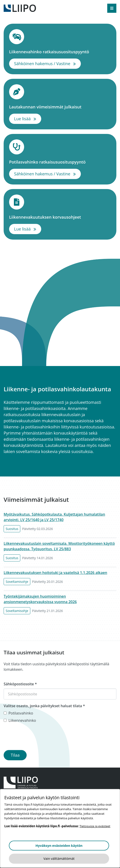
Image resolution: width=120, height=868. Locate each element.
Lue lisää (28, 118)
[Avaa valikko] (112, 8)
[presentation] (38, 737)
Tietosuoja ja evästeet (95, 826)
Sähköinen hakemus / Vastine (47, 63)
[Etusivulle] (20, 8)
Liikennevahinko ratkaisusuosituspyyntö (60, 52)
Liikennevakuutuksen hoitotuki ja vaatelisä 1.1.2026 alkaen (55, 573)
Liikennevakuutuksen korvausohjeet (60, 217)
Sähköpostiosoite (20, 684)
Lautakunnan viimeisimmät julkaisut (60, 107)
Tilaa (15, 755)
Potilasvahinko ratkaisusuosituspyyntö (60, 162)
